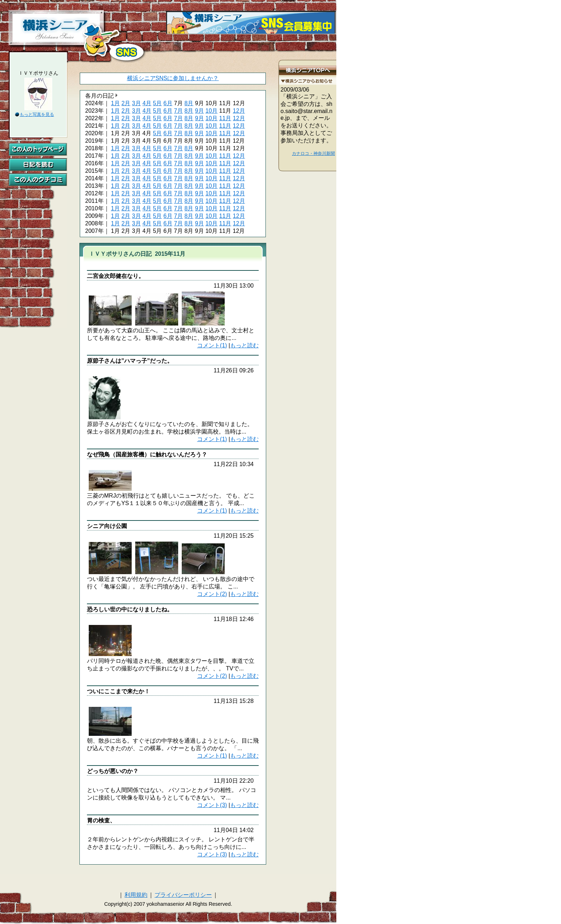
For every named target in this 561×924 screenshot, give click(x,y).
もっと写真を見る (37, 114)
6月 (168, 103)
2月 (126, 103)
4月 (147, 103)
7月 (178, 111)
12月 (239, 111)
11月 (225, 118)
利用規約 (136, 895)
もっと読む (244, 345)
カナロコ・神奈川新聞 (313, 153)
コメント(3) (212, 805)
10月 (211, 111)
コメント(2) (212, 594)
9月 (199, 111)
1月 (115, 103)
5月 (157, 103)
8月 (189, 103)
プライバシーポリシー (183, 895)
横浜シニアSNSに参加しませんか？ (173, 78)
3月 (136, 103)
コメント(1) (212, 345)
